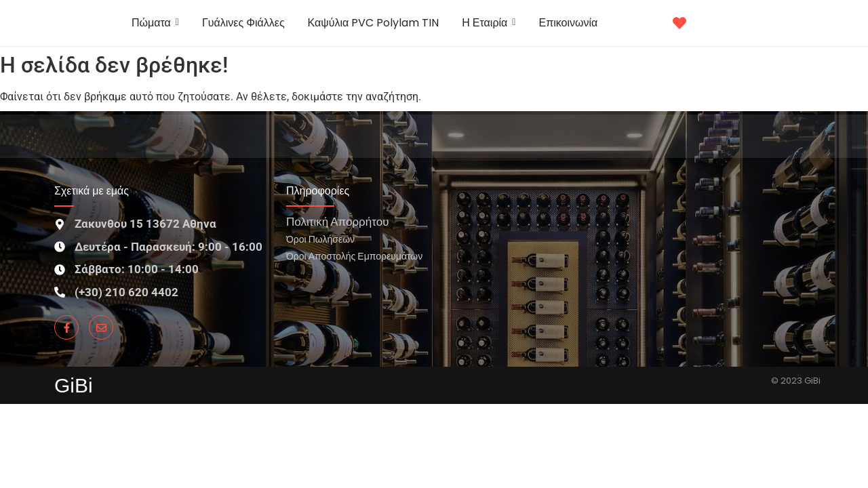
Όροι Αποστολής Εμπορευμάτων (354, 256)
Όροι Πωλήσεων (320, 239)
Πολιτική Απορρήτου (337, 221)
